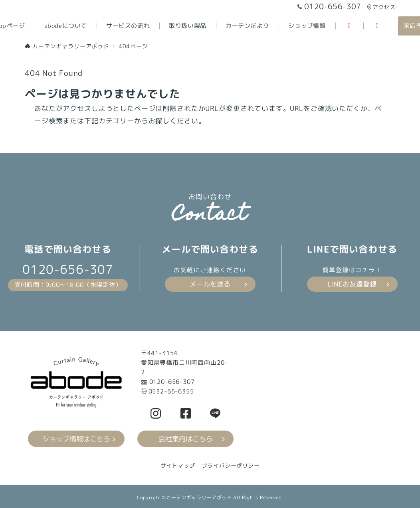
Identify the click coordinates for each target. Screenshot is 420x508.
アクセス (381, 7)
